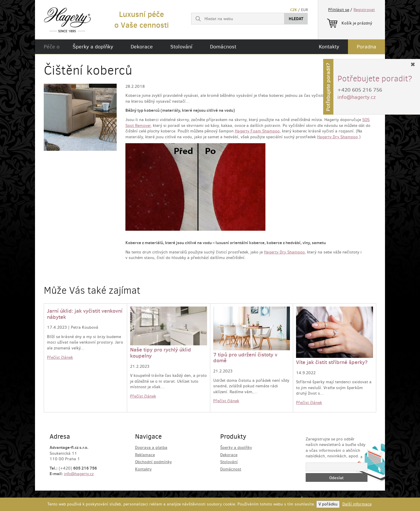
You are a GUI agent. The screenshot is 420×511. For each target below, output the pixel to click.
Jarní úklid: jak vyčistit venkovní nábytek (85, 314)
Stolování (181, 47)
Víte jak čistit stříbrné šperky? (332, 362)
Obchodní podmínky (153, 462)
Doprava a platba (151, 448)
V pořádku (328, 504)
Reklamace (145, 455)
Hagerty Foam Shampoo (257, 131)
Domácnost (223, 47)
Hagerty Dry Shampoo (337, 137)
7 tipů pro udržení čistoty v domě (245, 358)
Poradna (366, 47)
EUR (304, 10)
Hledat (296, 19)
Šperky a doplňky (93, 47)
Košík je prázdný (350, 22)
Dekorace (142, 47)
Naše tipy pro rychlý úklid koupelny (161, 353)
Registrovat (364, 10)
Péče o (52, 47)
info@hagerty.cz (79, 474)
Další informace (357, 504)
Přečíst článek (60, 357)
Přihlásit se (339, 10)
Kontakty (329, 47)
